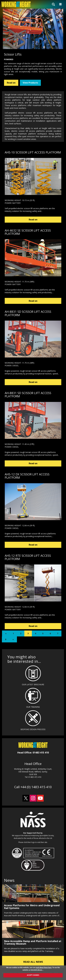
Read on (11, 83)
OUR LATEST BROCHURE (33, 684)
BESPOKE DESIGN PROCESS (33, 729)
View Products (30, 83)
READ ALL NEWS (33, 962)
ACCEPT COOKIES (33, 975)
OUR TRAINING (33, 707)
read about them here (44, 968)
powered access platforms (16, 118)
